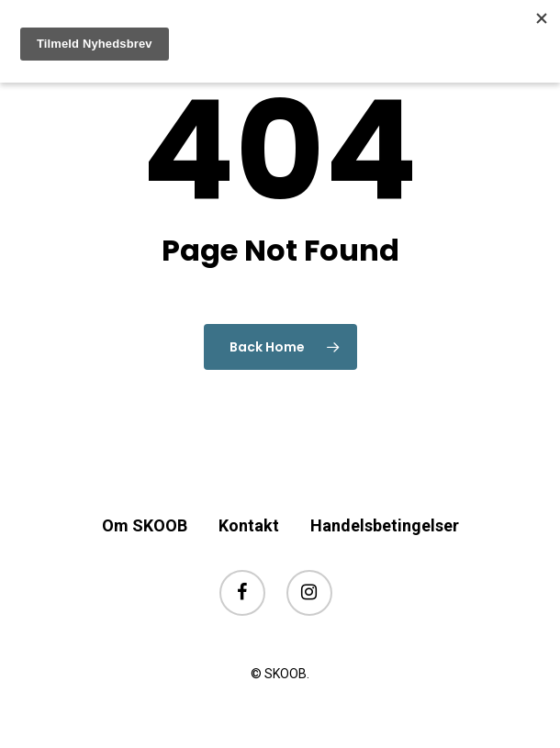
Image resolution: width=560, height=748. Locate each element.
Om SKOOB (145, 525)
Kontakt (249, 525)
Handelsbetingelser (385, 525)
